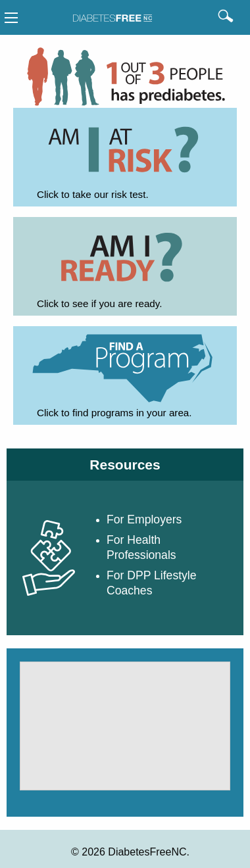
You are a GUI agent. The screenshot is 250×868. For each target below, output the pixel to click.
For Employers (144, 519)
